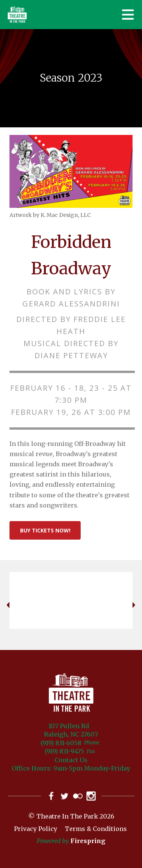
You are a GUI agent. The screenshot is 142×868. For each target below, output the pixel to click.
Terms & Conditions (96, 829)
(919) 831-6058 (61, 743)
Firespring (88, 841)
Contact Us (71, 760)
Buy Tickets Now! (45, 530)
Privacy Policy (36, 829)
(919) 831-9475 (64, 751)
